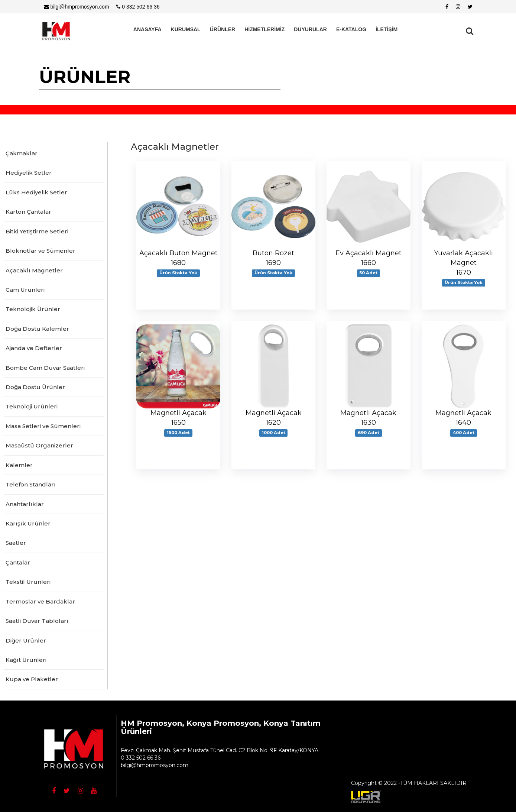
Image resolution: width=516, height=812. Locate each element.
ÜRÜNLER (223, 29)
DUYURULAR (310, 29)
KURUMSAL (186, 29)
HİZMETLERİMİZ (265, 29)
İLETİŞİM (387, 29)
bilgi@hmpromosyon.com (77, 7)
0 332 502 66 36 (138, 7)
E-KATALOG (351, 29)
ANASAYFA (147, 29)
